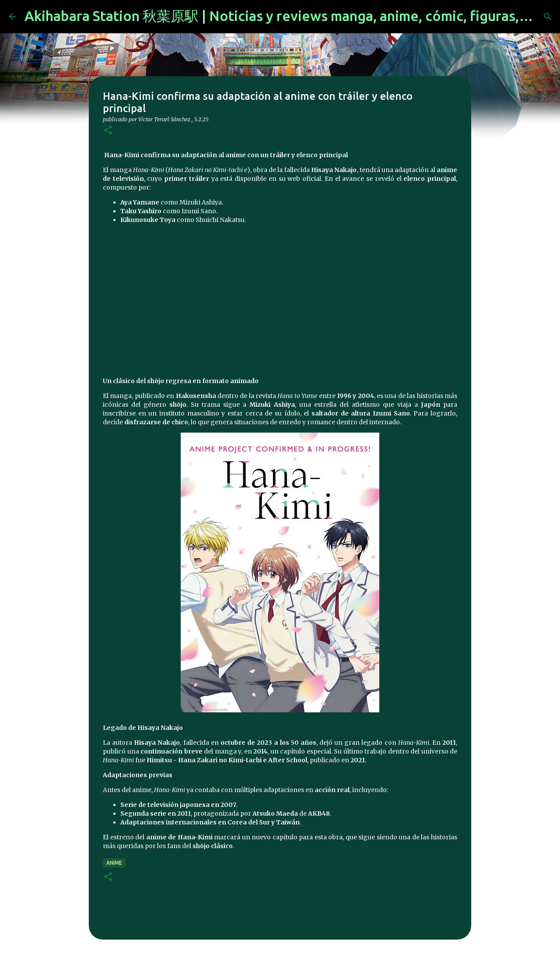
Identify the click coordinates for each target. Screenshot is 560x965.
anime (114, 863)
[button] (108, 131)
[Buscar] (548, 17)
